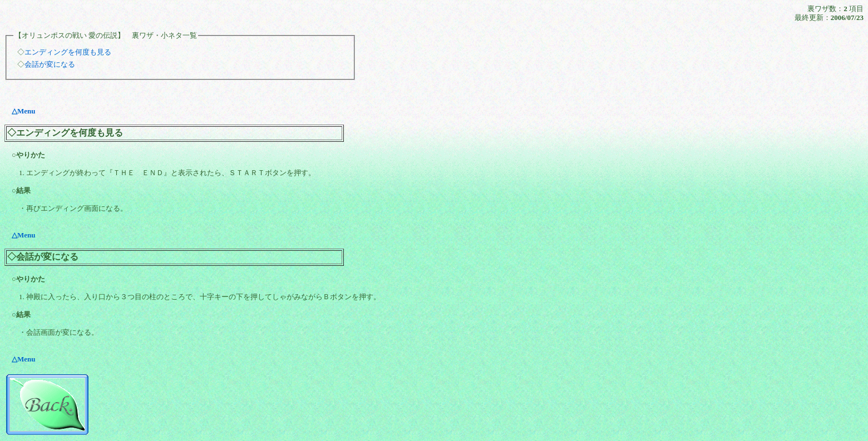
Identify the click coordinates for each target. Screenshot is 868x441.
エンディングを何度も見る (68, 52)
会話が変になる (50, 64)
